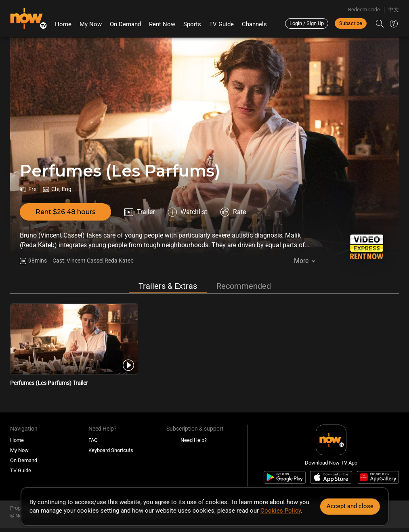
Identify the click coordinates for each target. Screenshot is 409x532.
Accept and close (350, 506)
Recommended (244, 286)
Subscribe (351, 23)
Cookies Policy (280, 511)
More (301, 261)
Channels (254, 24)
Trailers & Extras (168, 286)
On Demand (125, 24)
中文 (394, 9)
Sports (192, 24)
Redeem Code (364, 9)
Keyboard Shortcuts (111, 450)
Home (63, 24)
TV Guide (221, 24)
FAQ (93, 440)
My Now (91, 24)
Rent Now (162, 24)
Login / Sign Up (307, 23)
